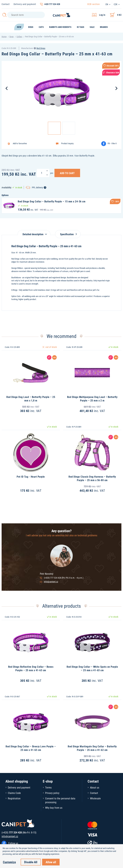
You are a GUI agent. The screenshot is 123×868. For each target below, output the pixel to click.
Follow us (13, 843)
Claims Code (14, 793)
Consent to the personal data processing (60, 800)
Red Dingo (41, 48)
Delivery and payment (25, 4)
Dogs (12, 36)
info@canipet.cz (51, 582)
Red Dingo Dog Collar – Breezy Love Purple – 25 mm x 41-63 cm (31, 748)
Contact (6, 4)
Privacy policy (52, 793)
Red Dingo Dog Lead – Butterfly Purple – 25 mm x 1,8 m (31, 399)
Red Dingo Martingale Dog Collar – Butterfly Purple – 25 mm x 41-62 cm (92, 748)
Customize (9, 862)
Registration (14, 798)
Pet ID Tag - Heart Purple (31, 477)
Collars (19, 36)
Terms (48, 787)
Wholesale (95, 798)
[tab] (34, 233)
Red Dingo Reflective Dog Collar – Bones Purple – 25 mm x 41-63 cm (31, 668)
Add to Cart (67, 173)
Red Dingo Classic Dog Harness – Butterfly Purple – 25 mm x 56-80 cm (92, 478)
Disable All (31, 862)
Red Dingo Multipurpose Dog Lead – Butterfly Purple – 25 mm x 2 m (92, 399)
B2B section (94, 4)
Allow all (51, 862)
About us (95, 787)
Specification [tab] (68, 234)
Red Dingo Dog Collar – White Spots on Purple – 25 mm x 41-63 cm (92, 668)
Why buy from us (54, 808)
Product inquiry (67, 143)
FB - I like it (112, 143)
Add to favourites (20, 143)
